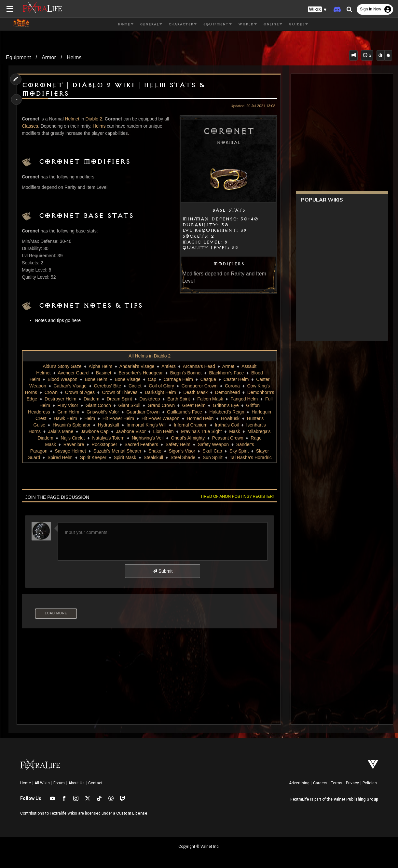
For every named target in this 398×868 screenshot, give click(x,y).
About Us (76, 783)
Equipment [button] (217, 24)
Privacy (352, 783)
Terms (337, 783)
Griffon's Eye (105, 412)
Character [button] (183, 24)
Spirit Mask (213, 457)
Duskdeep (236, 399)
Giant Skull (226, 405)
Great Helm (74, 412)
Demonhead (65, 399)
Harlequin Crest (151, 418)
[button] (317, 10)
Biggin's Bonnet (186, 373)
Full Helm (137, 405)
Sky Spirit (84, 457)
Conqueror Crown (199, 386)
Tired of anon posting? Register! (236, 497)
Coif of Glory (161, 386)
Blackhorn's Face (226, 373)
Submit (162, 571)
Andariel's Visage (137, 366)
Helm (211, 418)
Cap (152, 379)
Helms (74, 57)
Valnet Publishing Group (356, 799)
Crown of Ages (119, 392)
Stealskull (241, 457)
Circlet (135, 386)
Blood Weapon (62, 379)
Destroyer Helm (147, 399)
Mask (108, 438)
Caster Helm (236, 379)
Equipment (18, 57)
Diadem (178, 399)
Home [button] (126, 24)
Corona (232, 386)
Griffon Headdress (144, 412)
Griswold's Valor (215, 412)
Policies (370, 783)
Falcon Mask (72, 405)
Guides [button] (298, 24)
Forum (59, 783)
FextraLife (300, 799)
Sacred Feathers (232, 444)
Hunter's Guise (142, 425)
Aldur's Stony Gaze (62, 366)
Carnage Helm (178, 379)
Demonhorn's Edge (104, 399)
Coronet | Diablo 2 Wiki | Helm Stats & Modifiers (114, 90)
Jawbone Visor (239, 431)
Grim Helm (181, 412)
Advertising (299, 783)
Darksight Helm (199, 392)
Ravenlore (165, 444)
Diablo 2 (95, 119)
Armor (49, 57)
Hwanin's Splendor (184, 425)
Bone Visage (127, 379)
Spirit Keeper (181, 457)
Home (26, 783)
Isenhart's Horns (132, 431)
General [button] (151, 24)
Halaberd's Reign (111, 418)
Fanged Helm (106, 405)
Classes (31, 126)
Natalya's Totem (216, 438)
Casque (208, 379)
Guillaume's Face (69, 418)
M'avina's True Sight (75, 438)
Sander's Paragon (110, 451)
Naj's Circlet (180, 438)
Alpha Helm (100, 366)
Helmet (73, 119)
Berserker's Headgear (141, 373)
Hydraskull (220, 425)
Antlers (169, 366)
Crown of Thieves (159, 392)
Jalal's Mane (169, 431)
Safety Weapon (69, 451)
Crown (90, 392)
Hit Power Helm (239, 418)
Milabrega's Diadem (141, 438)
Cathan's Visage (70, 386)
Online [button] (273, 24)
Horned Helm (81, 425)
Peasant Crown (101, 444)
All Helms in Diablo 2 (149, 356)
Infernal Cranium (61, 431)
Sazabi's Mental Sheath (198, 451)
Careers (320, 783)
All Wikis (42, 783)
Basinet (103, 373)
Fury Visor (165, 405)
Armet (228, 366)
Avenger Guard (73, 373)
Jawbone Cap (203, 431)
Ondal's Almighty (61, 444)
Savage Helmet (151, 451)
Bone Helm (96, 379)
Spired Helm (148, 457)
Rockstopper (195, 444)
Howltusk (111, 425)
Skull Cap (57, 457)
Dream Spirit (206, 399)
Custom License (132, 813)
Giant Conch (195, 405)
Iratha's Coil (96, 431)
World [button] (247, 24)
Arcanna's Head (199, 366)
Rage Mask (135, 444)
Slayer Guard (115, 457)
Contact (95, 783)
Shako (235, 451)
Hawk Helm (186, 418)
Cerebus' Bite (107, 386)
